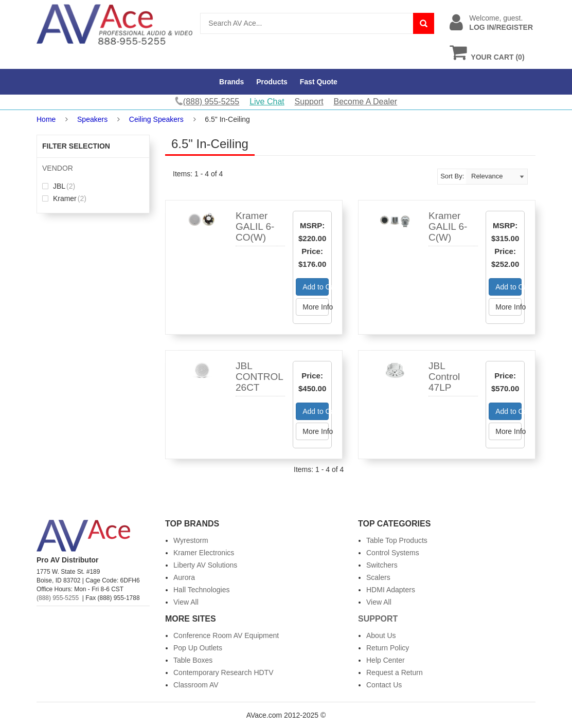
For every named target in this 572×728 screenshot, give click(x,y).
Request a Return (395, 672)
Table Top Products (397, 540)
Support (309, 102)
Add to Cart (316, 287)
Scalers (378, 577)
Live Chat (267, 102)
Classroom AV (196, 685)
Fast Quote (319, 82)
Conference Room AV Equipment (226, 635)
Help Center (386, 660)
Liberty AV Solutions (205, 565)
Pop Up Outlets (198, 648)
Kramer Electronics (204, 553)
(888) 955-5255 (58, 598)
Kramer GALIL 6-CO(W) (255, 226)
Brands (231, 82)
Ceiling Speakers (156, 119)
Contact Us (384, 685)
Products (272, 82)
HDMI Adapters (391, 590)
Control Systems (393, 553)
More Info (316, 307)
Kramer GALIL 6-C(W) (448, 226)
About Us (381, 635)
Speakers (92, 119)
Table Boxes (193, 660)
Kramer (64, 198)
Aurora (184, 577)
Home (46, 119)
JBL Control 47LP (444, 377)
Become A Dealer (366, 102)
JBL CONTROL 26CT (259, 377)
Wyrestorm (191, 540)
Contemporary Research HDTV (224, 672)
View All (186, 602)
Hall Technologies (201, 590)
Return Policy (388, 648)
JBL (59, 186)
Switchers (382, 565)
